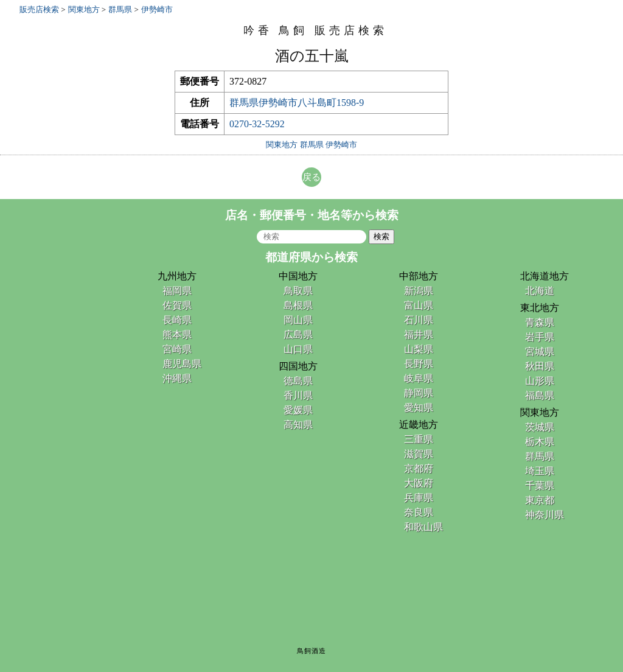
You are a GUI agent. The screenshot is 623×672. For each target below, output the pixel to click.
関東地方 (540, 412)
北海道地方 (545, 276)
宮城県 (540, 352)
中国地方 (298, 276)
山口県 (298, 349)
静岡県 (419, 393)
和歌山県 (423, 527)
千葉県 (540, 485)
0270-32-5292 (257, 124)
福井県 (419, 334)
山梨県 (419, 349)
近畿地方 (419, 425)
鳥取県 (298, 291)
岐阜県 (419, 378)
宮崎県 (177, 349)
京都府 (419, 468)
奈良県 (419, 512)
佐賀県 (177, 305)
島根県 (298, 305)
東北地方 (540, 308)
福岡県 (177, 291)
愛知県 (419, 408)
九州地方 (177, 276)
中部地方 (419, 276)
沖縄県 (177, 378)
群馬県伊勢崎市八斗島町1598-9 (297, 103)
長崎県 (177, 320)
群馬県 (540, 456)
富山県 (419, 305)
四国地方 (298, 366)
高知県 (298, 425)
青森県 (540, 322)
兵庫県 (419, 498)
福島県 (540, 395)
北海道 (540, 291)
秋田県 (540, 366)
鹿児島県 (182, 364)
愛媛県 (298, 410)
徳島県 (298, 381)
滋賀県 (419, 454)
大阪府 (419, 483)
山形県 (540, 381)
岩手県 (540, 337)
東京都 (540, 500)
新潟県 (419, 291)
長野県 (419, 364)
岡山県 (298, 320)
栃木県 (540, 442)
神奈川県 (545, 515)
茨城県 (540, 427)
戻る (311, 177)
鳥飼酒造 (311, 651)
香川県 (298, 395)
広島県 (298, 334)
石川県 (419, 320)
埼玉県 (540, 471)
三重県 (419, 439)
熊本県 (177, 334)
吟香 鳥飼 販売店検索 (315, 30)
